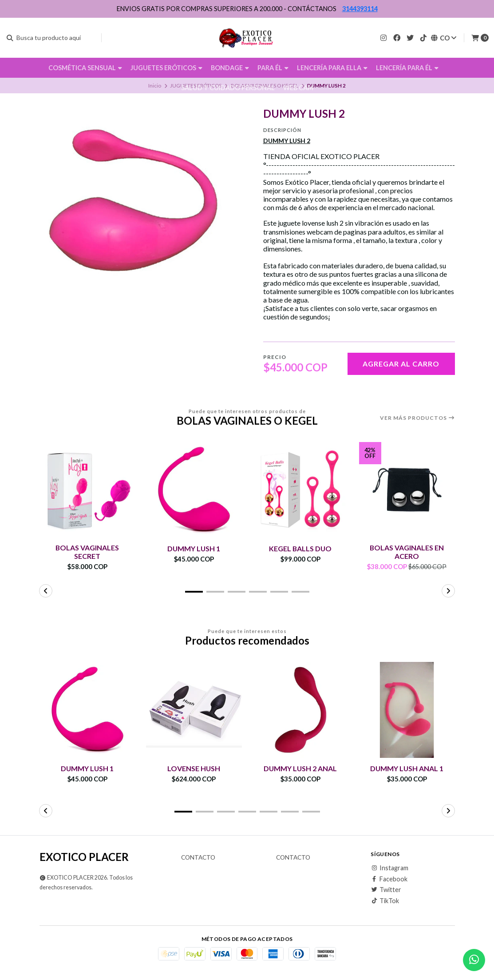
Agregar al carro (401, 364)
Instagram (389, 868)
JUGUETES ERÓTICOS (166, 68)
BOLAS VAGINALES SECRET (87, 552)
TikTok (385, 901)
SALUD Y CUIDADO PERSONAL (228, 88)
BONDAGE (230, 68)
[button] (194, 592)
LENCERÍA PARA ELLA (332, 68)
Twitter (386, 890)
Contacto (198, 858)
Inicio (155, 86)
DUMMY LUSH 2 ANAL (300, 769)
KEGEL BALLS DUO (300, 548)
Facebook (389, 879)
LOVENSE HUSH (194, 769)
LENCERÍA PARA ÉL (407, 68)
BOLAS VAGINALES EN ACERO (407, 552)
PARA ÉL (273, 68)
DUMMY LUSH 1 (194, 548)
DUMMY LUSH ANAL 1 (407, 769)
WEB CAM (298, 88)
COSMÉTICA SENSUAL (85, 68)
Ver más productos (417, 418)
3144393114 (360, 9)
